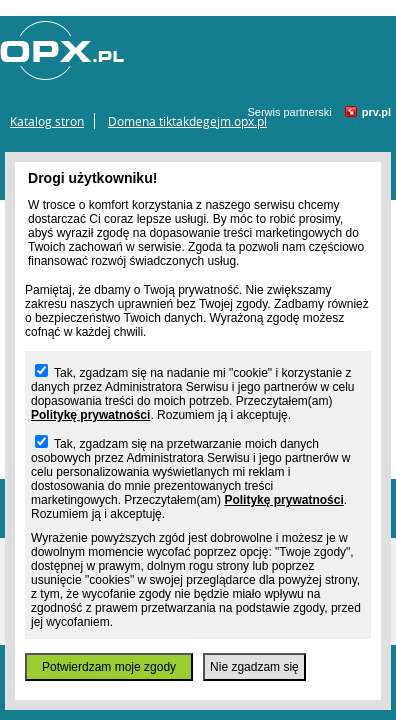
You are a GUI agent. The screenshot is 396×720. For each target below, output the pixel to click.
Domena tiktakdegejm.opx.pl (187, 121)
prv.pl (376, 112)
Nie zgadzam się (254, 667)
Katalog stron (47, 121)
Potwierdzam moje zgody (109, 667)
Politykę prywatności (90, 415)
